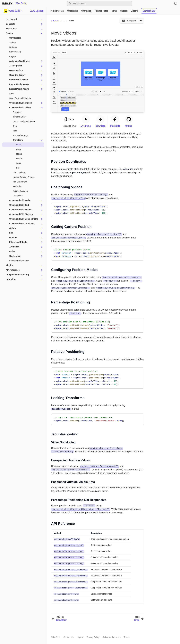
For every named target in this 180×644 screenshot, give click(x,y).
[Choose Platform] (14, 11)
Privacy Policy (93, 636)
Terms (127, 636)
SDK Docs (21, 3)
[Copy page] (129, 21)
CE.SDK (55, 21)
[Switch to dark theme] (175, 3)
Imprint (80, 636)
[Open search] (100, 3)
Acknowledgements (112, 636)
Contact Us (68, 636)
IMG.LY (57, 636)
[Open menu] (141, 21)
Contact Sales (149, 11)
